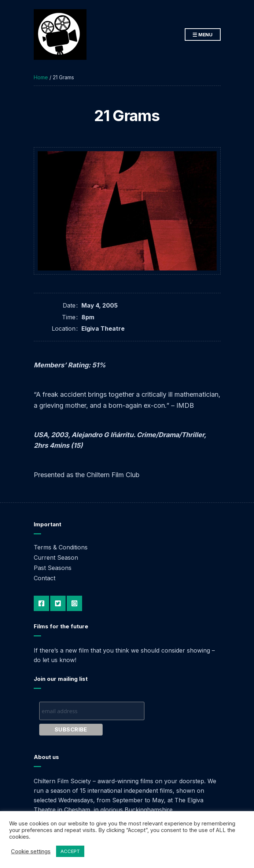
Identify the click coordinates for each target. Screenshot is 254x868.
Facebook (41, 603)
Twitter (58, 603)
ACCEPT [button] (70, 851)
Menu (203, 35)
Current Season (56, 558)
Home (41, 77)
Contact (45, 578)
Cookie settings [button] (31, 851)
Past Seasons (53, 568)
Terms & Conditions (61, 547)
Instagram (74, 603)
